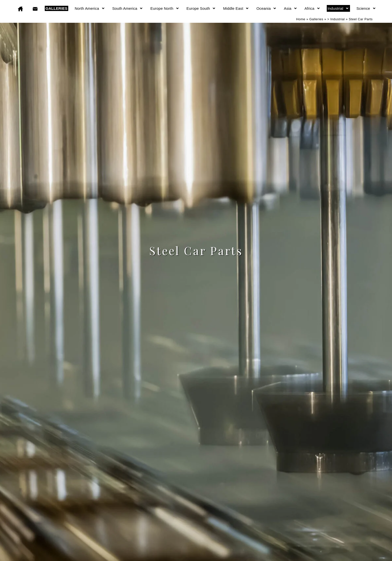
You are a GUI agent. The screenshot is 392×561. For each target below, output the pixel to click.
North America (90, 8)
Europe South (201, 8)
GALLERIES (56, 8)
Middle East (236, 8)
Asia (291, 8)
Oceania (267, 8)
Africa (312, 8)
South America (128, 8)
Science (366, 8)
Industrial (338, 8)
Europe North (165, 8)
